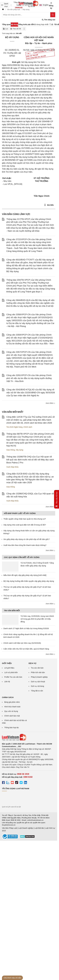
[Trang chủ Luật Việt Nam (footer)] (29, 737)
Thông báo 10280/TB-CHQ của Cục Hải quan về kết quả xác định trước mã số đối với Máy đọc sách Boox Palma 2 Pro (30, 460)
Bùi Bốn (49, 205)
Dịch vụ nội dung (38, 686)
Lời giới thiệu (9, 668)
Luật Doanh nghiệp (26, 828)
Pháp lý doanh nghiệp (39, 677)
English (43, 5)
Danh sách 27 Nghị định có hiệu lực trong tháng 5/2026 (26, 628)
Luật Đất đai (39, 828)
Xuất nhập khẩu (12, 467)
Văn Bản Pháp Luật (9, 828)
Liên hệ (7, 682)
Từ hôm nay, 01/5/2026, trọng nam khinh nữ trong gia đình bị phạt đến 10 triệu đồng (37, 619)
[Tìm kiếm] (53, 15)
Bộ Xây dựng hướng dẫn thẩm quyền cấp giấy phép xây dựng (29, 581)
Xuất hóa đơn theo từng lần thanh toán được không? (25, 545)
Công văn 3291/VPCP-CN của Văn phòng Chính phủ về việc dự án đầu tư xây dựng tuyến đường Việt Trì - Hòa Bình (29, 378)
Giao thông (11, 450)
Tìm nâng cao (48, 20)
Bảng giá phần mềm (12, 702)
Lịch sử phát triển (11, 672)
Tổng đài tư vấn (37, 691)
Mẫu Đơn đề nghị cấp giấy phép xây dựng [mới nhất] (25, 575)
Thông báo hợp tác (12, 728)
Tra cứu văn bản (37, 668)
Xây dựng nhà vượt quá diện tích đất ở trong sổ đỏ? (25, 525)
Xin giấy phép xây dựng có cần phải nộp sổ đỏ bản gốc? (27, 539)
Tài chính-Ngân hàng (14, 427)
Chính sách (28, 427)
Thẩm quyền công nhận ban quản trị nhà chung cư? (25, 519)
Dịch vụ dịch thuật (38, 682)
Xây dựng (19, 450)
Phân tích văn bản (38, 672)
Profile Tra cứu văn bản (13, 677)
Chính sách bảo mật (12, 716)
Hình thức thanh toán (12, 707)
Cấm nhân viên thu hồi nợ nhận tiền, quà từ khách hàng (26, 649)
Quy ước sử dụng (11, 711)
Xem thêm (50, 403)
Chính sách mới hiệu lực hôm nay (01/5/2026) (22, 643)
